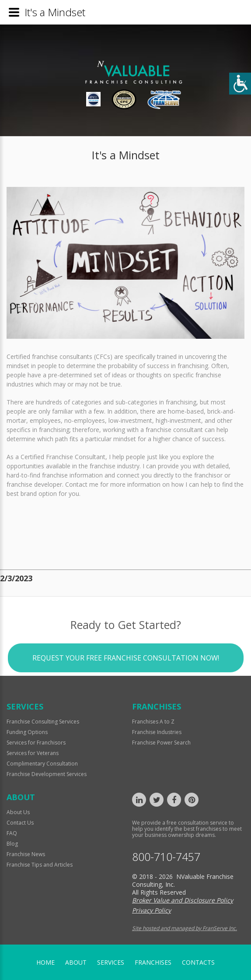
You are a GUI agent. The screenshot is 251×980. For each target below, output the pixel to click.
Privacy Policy (152, 910)
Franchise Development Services (47, 774)
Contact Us (20, 823)
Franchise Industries (157, 732)
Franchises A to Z (153, 722)
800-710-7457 (166, 857)
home (45, 962)
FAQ (12, 833)
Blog (12, 844)
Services (111, 962)
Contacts (198, 962)
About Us (18, 812)
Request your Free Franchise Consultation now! (126, 676)
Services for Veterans (33, 753)
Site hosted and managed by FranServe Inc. (185, 928)
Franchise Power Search (161, 743)
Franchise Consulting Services (43, 722)
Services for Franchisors (36, 743)
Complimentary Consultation (42, 764)
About (76, 962)
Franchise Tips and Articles (40, 865)
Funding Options (27, 732)
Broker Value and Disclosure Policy (183, 900)
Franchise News (26, 854)
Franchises (153, 962)
